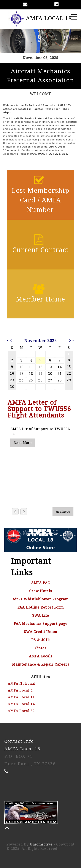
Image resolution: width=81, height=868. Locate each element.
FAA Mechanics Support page (41, 624)
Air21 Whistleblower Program (40, 599)
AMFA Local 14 (21, 704)
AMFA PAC (40, 583)
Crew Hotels (40, 591)
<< (10, 341)
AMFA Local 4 (20, 690)
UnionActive (41, 844)
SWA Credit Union (41, 632)
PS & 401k (41, 640)
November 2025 (40, 341)
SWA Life (41, 616)
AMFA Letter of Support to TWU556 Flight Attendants (39, 409)
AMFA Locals (41, 656)
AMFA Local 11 (21, 697)
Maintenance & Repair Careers (41, 664)
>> (71, 341)
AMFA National (22, 683)
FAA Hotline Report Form (41, 607)
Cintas (40, 648)
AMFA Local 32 (21, 711)
